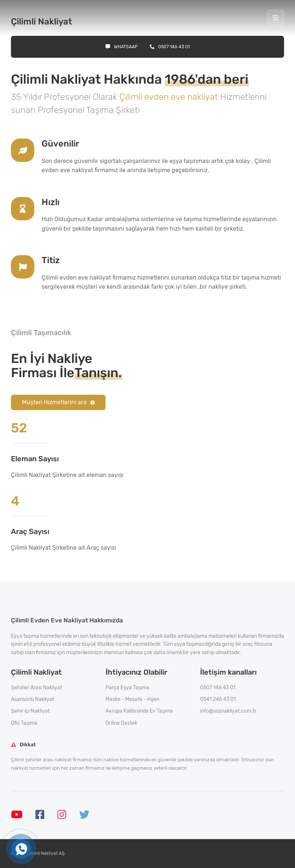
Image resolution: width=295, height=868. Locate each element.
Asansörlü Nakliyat (32, 699)
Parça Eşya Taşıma (127, 688)
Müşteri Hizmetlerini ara (58, 402)
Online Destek (121, 723)
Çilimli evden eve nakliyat (170, 97)
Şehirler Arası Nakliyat (37, 688)
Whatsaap (122, 47)
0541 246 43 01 (218, 699)
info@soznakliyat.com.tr (228, 711)
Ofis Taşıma (24, 723)
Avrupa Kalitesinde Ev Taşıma (139, 711)
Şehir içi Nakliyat (30, 711)
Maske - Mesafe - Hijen (132, 699)
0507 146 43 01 (170, 47)
